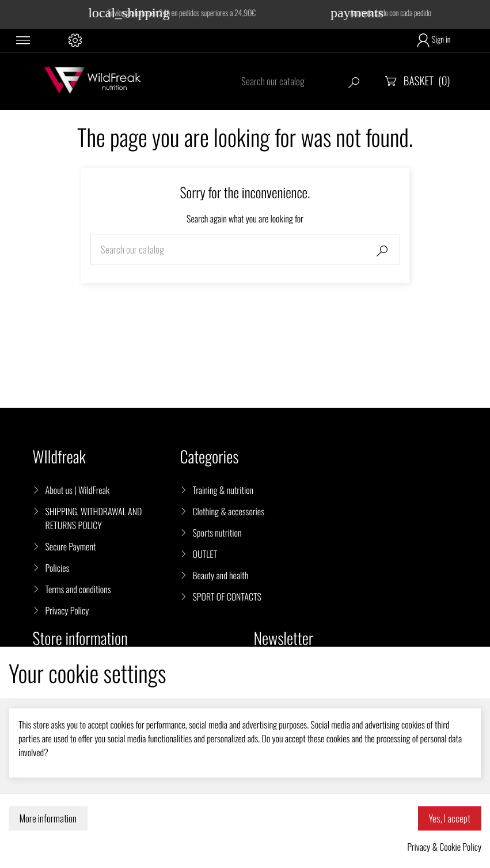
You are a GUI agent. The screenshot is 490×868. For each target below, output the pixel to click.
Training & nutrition (223, 490)
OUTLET (205, 554)
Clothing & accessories (228, 511)
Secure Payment (71, 546)
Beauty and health (220, 575)
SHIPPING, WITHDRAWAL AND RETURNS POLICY (94, 518)
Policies (58, 568)
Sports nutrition (217, 533)
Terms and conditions (78, 589)
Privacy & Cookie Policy (444, 847)
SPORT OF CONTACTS (227, 597)
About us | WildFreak (78, 490)
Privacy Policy (67, 610)
